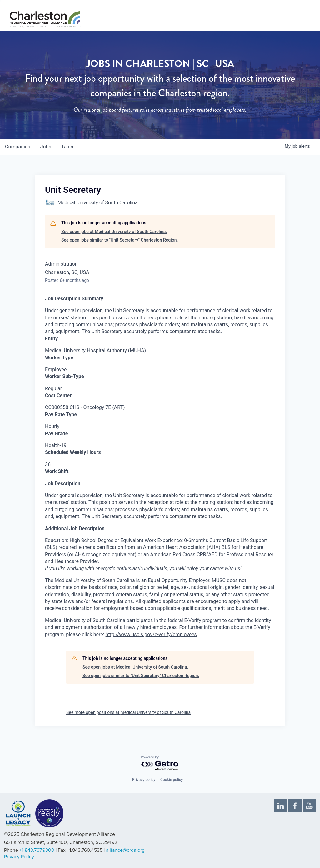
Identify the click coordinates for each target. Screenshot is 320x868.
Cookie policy (172, 780)
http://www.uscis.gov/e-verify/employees (151, 634)
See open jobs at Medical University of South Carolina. (114, 232)
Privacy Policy (19, 857)
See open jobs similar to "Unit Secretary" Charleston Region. (120, 240)
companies (18, 147)
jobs (46, 147)
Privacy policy (144, 780)
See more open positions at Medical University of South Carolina (128, 712)
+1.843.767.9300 (37, 850)
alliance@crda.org (125, 850)
